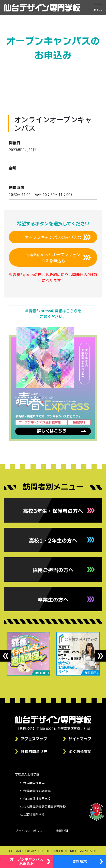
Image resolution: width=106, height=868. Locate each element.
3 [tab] (49, 684)
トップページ (39, 80)
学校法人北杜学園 (27, 774)
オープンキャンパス (69, 80)
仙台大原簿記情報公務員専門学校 (43, 806)
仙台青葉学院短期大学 (35, 791)
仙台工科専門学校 (32, 814)
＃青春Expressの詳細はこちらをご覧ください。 (53, 314)
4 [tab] (57, 684)
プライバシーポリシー (30, 831)
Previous (6, 656)
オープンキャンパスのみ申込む (53, 237)
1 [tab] (34, 684)
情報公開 (62, 831)
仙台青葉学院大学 (32, 783)
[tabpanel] (28, 654)
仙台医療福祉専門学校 (35, 799)
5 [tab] (65, 684)
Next (100, 656)
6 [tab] (72, 684)
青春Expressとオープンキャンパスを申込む (53, 257)
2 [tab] (42, 684)
